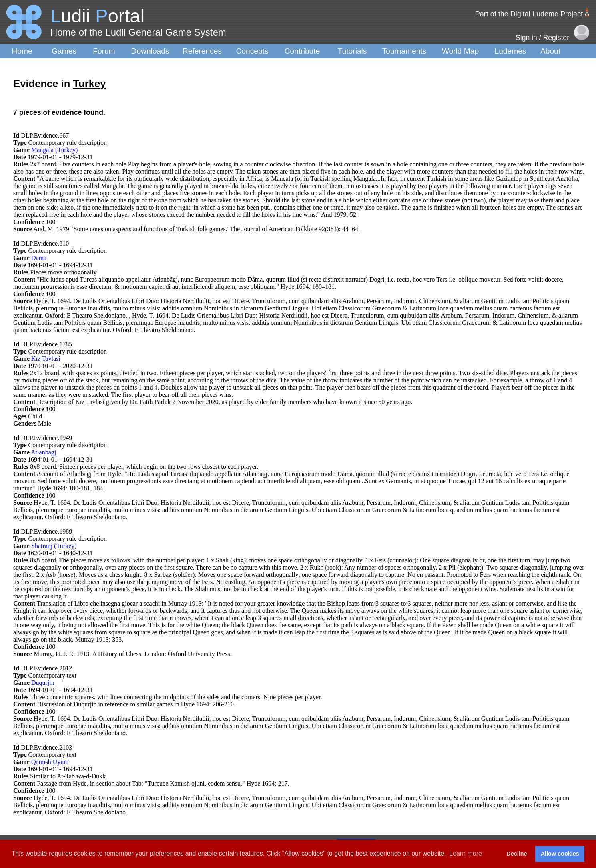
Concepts (252, 51)
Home (22, 51)
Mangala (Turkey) (54, 150)
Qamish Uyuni (50, 762)
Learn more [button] (466, 853)
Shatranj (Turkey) (54, 546)
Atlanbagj (43, 452)
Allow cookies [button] (560, 854)
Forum (104, 51)
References (202, 51)
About (550, 51)
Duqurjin (43, 683)
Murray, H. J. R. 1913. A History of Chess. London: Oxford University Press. (133, 654)
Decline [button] (517, 854)
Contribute (302, 51)
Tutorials (352, 51)
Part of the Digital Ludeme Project (529, 14)
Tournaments (404, 51)
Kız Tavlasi (46, 359)
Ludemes (511, 51)
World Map (460, 51)
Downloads (150, 51)
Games (64, 51)
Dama (39, 258)
